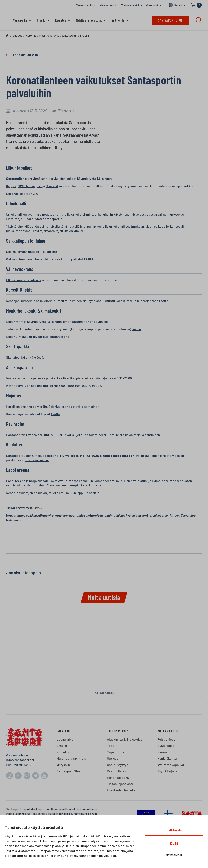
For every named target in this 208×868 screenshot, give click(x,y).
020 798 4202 (22, 765)
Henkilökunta (167, 759)
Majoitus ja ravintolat (89, 20)
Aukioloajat (166, 747)
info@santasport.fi (20, 761)
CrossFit (52, 186)
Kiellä (174, 843)
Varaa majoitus (86, 5)
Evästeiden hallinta (121, 791)
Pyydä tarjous (167, 772)
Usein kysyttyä (118, 765)
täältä (88, 259)
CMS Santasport (30, 186)
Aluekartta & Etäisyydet (125, 740)
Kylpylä (11, 186)
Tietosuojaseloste (120, 785)
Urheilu (41, 20)
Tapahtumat (116, 753)
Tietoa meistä (130, 5)
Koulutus (61, 20)
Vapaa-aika (20, 20)
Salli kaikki (174, 830)
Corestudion (15, 178)
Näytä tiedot (174, 855)
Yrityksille (118, 20)
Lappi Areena (16, 481)
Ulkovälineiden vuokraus (24, 280)
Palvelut (64, 732)
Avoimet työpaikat (171, 765)
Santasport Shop (69, 772)
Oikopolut (152, 5)
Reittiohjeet (166, 740)
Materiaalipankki (119, 778)
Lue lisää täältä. (37, 460)
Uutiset (113, 759)
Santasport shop (170, 20)
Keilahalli (13, 193)
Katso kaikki (104, 693)
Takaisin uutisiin (25, 55)
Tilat (110, 747)
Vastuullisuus (117, 772)
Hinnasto (164, 753)
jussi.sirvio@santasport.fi (43, 219)
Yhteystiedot (108, 5)
